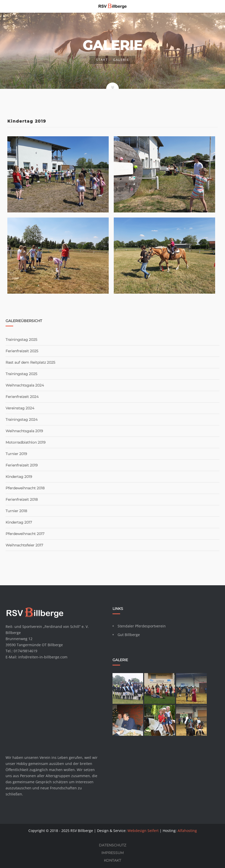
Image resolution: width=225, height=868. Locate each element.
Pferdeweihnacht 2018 (25, 488)
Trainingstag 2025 (21, 340)
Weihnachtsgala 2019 (24, 431)
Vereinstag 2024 (20, 408)
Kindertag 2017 (19, 522)
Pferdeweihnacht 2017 (25, 534)
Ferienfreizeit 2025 (22, 351)
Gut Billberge (129, 635)
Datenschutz (113, 845)
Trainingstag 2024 (22, 420)
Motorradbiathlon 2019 (26, 442)
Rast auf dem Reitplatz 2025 (30, 362)
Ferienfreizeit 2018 (22, 499)
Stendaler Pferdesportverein (142, 626)
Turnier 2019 (16, 454)
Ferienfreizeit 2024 (22, 397)
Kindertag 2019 (19, 477)
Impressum (113, 853)
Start (102, 60)
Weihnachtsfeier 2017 (24, 545)
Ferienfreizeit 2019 (22, 465)
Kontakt (113, 860)
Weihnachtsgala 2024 (25, 385)
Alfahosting (187, 831)
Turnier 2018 (16, 511)
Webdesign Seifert (143, 831)
